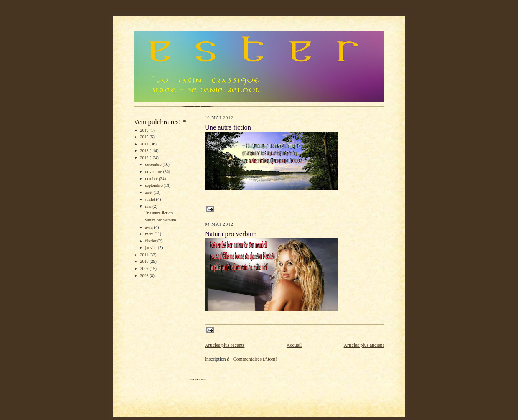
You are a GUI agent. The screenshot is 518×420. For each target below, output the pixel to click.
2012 (145, 158)
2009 (145, 269)
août (150, 192)
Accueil (294, 345)
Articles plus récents (225, 345)
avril (150, 227)
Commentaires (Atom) (255, 359)
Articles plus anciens (364, 345)
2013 (145, 151)
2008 (145, 276)
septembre (155, 185)
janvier (152, 248)
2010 (145, 261)
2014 (145, 144)
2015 (145, 137)
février (151, 241)
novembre (154, 172)
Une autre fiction (158, 213)
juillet (151, 199)
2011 (145, 255)
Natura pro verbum (160, 220)
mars (150, 234)
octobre (152, 179)
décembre (154, 164)
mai (149, 206)
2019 (145, 130)
